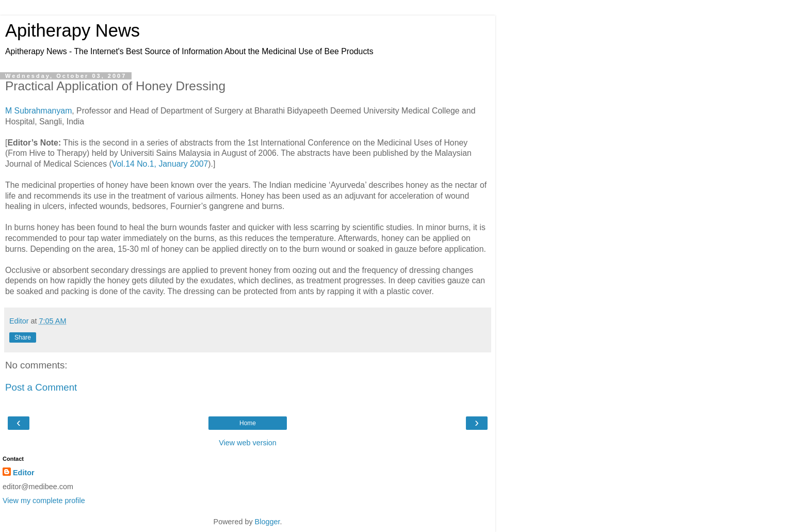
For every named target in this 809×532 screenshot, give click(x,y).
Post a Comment (41, 387)
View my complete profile (44, 501)
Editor (24, 473)
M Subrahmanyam (38, 111)
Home (248, 423)
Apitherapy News (72, 30)
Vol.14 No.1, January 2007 (160, 164)
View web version (248, 443)
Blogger (268, 522)
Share (23, 337)
